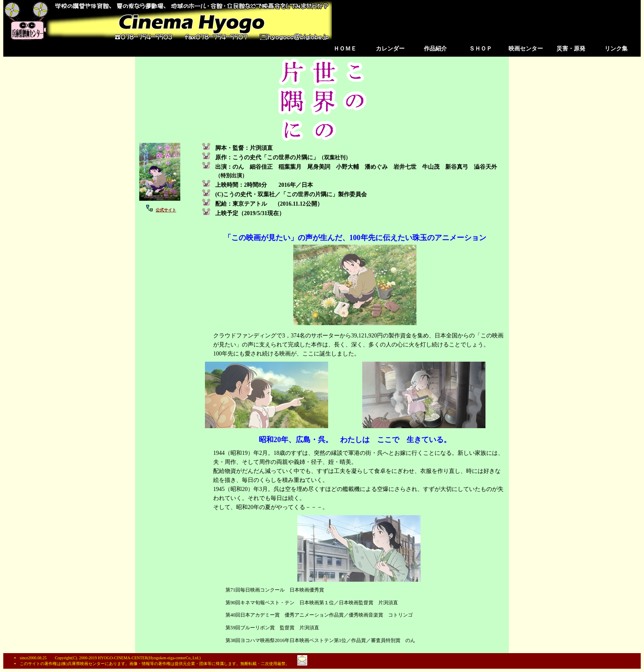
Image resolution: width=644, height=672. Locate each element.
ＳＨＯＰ (481, 49)
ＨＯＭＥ (345, 49)
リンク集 (616, 49)
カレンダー (390, 49)
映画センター (526, 49)
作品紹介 (435, 49)
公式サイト (166, 210)
